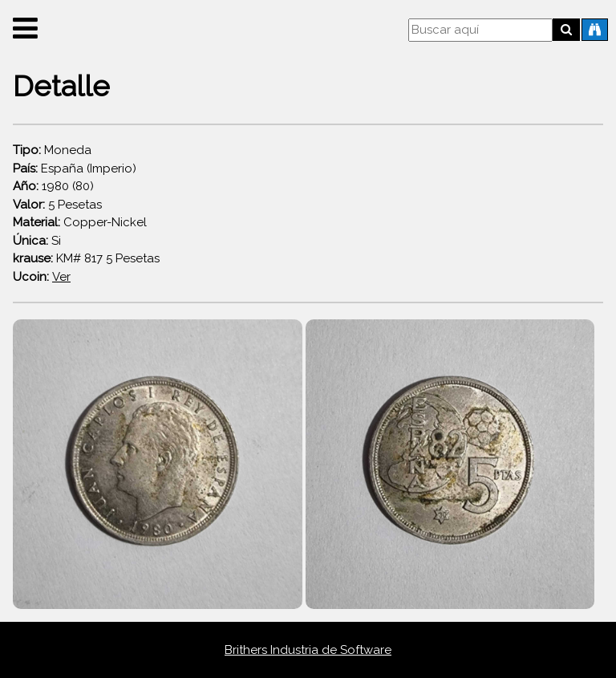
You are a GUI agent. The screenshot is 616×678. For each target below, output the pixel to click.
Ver (61, 277)
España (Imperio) (75, 168)
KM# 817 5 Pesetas (86, 258)
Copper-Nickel (80, 222)
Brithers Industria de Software (308, 650)
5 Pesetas (57, 205)
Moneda (52, 150)
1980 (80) (53, 186)
